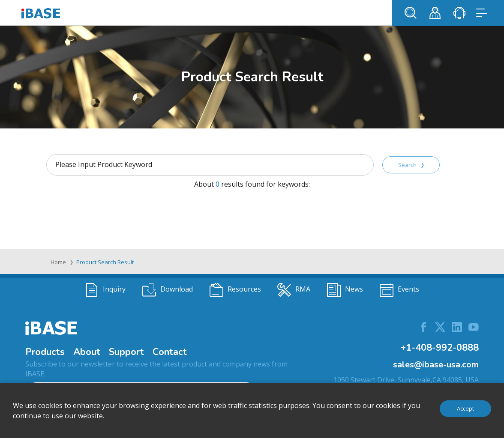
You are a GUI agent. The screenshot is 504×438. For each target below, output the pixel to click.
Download (168, 290)
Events (399, 290)
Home (58, 262)
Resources (235, 290)
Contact (170, 352)
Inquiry (105, 290)
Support (126, 352)
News (345, 290)
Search (411, 165)
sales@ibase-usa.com (436, 365)
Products (45, 352)
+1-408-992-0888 (439, 348)
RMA (294, 290)
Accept (465, 408)
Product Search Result (105, 262)
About (87, 352)
